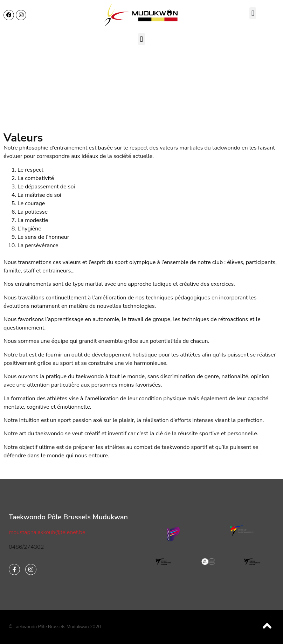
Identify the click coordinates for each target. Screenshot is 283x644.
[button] (253, 13)
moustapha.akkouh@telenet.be (47, 532)
